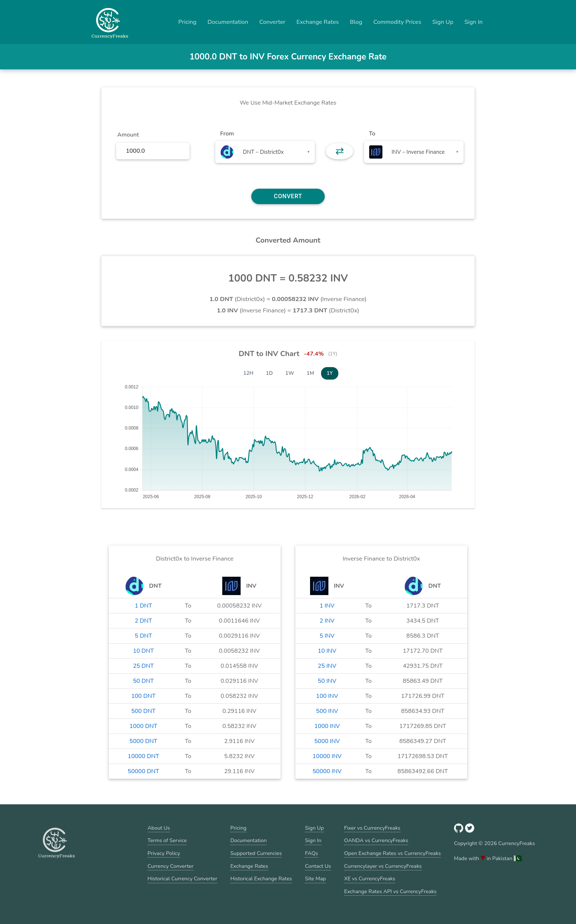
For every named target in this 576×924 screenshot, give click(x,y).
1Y (330, 373)
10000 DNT (144, 756)
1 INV (327, 606)
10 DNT (143, 651)
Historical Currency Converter (183, 878)
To (372, 134)
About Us (159, 828)
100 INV (327, 696)
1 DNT (143, 606)
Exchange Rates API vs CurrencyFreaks (390, 891)
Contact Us (318, 866)
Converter (272, 22)
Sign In (474, 22)
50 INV (327, 681)
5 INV (327, 636)
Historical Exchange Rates (261, 878)
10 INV (327, 651)
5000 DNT (143, 741)
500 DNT (143, 711)
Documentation (228, 22)
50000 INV (327, 771)
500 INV (327, 711)
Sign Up (443, 22)
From (227, 134)
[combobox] (265, 152)
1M (310, 373)
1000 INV (327, 726)
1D (269, 373)
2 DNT (143, 621)
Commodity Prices (397, 22)
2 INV (327, 621)
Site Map (315, 878)
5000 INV (327, 741)
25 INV (327, 666)
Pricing (187, 22)
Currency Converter (171, 866)
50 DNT (143, 681)
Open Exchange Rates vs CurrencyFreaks (393, 853)
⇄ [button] (340, 151)
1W (290, 373)
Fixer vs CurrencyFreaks (372, 828)
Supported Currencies (256, 853)
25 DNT (143, 666)
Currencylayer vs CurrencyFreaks (383, 866)
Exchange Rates (318, 22)
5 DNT (143, 636)
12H (248, 373)
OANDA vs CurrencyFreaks (376, 840)
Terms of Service (167, 840)
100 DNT (143, 696)
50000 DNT (144, 771)
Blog (356, 22)
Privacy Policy (164, 853)
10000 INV (327, 756)
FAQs (311, 853)
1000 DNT (143, 726)
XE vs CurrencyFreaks (370, 878)
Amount (128, 135)
